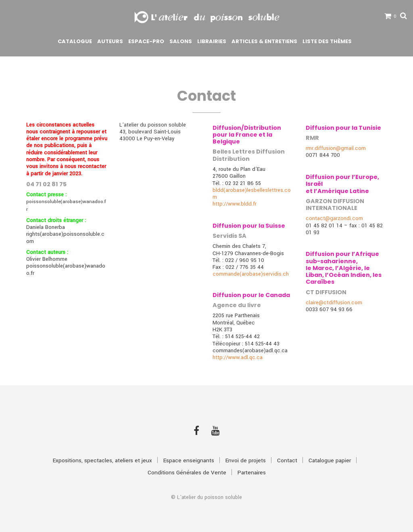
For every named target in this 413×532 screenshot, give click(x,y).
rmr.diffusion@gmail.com (336, 148)
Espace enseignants (189, 460)
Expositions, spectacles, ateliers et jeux (102, 460)
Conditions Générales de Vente (187, 473)
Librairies (212, 41)
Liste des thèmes (327, 41)
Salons (181, 41)
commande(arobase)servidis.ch (251, 274)
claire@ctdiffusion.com (334, 302)
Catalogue (75, 41)
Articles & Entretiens (264, 41)
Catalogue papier (330, 460)
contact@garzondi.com (334, 218)
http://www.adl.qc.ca (238, 357)
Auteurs (110, 41)
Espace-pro (146, 41)
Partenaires (252, 473)
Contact (287, 460)
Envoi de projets (246, 460)
